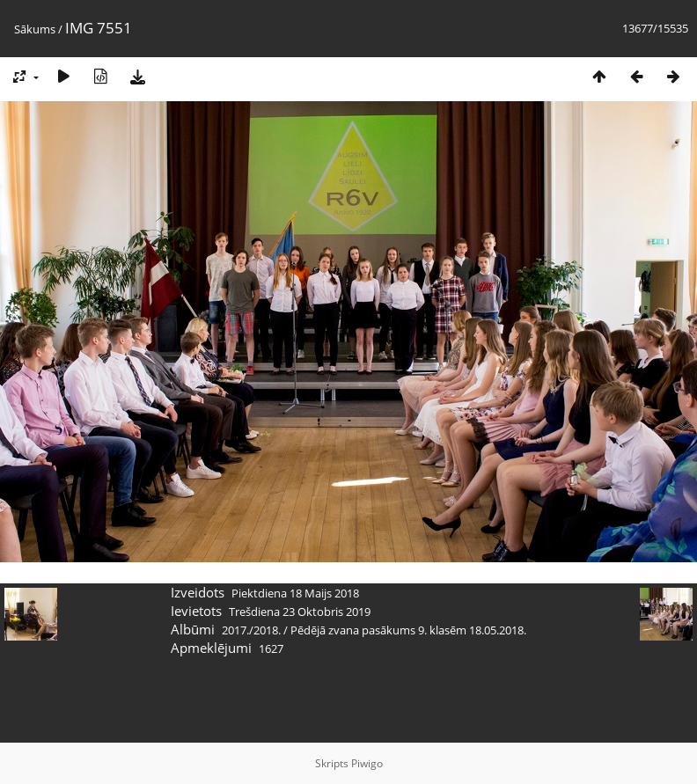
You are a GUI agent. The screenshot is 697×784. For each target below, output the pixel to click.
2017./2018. (251, 630)
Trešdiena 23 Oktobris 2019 (300, 612)
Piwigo (367, 763)
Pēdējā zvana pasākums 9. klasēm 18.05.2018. (408, 630)
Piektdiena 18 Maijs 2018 (295, 593)
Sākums (35, 29)
